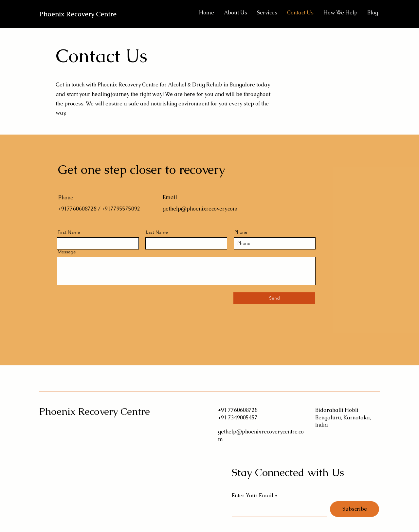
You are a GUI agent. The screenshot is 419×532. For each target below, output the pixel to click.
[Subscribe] (355, 509)
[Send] (274, 298)
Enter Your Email (253, 496)
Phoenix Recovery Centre (78, 14)
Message (67, 252)
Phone (241, 232)
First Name (69, 232)
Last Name (157, 232)
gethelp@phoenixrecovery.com (200, 209)
